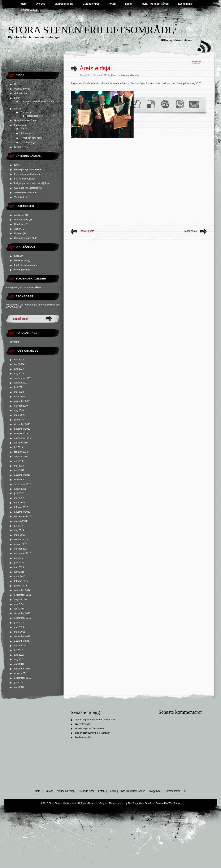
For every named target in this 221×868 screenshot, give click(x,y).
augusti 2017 (21, 489)
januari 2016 (21, 544)
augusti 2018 (21, 456)
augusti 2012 (21, 646)
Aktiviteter (19, 215)
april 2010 (19, 687)
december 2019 (22, 424)
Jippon (18, 229)
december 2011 (22, 669)
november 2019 (22, 429)
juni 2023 (19, 369)
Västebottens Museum (26, 192)
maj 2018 (19, 466)
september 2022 (23, 378)
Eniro (17, 165)
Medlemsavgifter (84, 737)
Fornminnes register (25, 179)
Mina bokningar (28, 142)
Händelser (19, 224)
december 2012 (22, 636)
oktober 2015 (21, 549)
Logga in (19, 256)
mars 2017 (20, 503)
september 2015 (23, 553)
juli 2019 (19, 447)
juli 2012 (19, 650)
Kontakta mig (29, 10)
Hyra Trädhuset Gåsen (155, 4)
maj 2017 (19, 498)
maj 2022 (19, 392)
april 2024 (19, 364)
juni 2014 (19, 604)
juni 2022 (19, 387)
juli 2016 (19, 526)
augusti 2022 (21, 383)
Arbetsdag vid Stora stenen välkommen (95, 720)
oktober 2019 (21, 433)
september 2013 (23, 618)
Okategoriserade (23, 238)
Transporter (26, 112)
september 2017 (23, 484)
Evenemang (185, 4)
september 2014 (23, 595)
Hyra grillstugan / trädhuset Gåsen (23, 287)
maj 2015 (19, 567)
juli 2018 (19, 461)
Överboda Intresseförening (28, 188)
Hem (24, 4)
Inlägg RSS (155, 791)
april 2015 (19, 572)
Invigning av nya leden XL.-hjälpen (32, 183)
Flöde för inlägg (22, 260)
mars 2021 (20, 396)
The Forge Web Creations (141, 803)
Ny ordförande (83, 724)
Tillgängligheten (35, 116)
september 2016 (23, 516)
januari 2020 (21, 420)
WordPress (174, 803)
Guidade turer (91, 4)
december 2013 (22, 613)
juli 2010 (19, 682)
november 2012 (22, 641)
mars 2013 (20, 632)
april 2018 (19, 470)
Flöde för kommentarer (26, 265)
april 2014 (19, 609)
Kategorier (26, 133)
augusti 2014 (21, 599)
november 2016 (22, 512)
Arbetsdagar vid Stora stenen (90, 728)
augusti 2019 (21, 443)
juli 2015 (19, 558)
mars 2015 (20, 576)
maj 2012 (19, 659)
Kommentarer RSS (175, 791)
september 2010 (23, 678)
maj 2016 (19, 530)
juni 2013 (19, 622)
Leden (129, 4)
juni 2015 (19, 563)
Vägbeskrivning (64, 4)
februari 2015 (21, 581)
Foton (112, 4)
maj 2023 (19, 373)
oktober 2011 (21, 673)
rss (190, 40)
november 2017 (22, 475)
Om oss (40, 4)
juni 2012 (19, 655)
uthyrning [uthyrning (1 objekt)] (15, 342)
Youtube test (21, 197)
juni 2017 (19, 493)
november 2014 (22, 590)
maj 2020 (19, 410)
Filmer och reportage (31, 138)
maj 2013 (19, 627)
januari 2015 (21, 586)
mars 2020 (20, 415)
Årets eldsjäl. (96, 68)
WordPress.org (22, 270)
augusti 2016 (21, 521)
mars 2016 (20, 535)
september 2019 (23, 438)
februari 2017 (21, 507)
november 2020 (22, 401)
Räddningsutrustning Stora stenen (93, 733)
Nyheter (18, 233)
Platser (24, 129)
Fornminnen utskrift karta (27, 174)
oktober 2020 (21, 406)
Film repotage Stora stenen (28, 169)
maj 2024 (19, 360)
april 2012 (19, 664)
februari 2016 (21, 539)
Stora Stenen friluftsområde (91, 30)
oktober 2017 (21, 479)
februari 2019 (21, 452)
